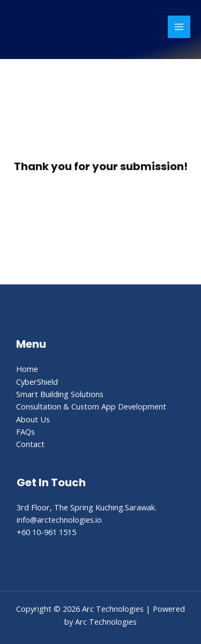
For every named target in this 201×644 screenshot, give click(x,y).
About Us (33, 419)
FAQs (25, 431)
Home (27, 369)
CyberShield (37, 382)
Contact (30, 444)
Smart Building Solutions (60, 394)
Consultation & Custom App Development (91, 406)
